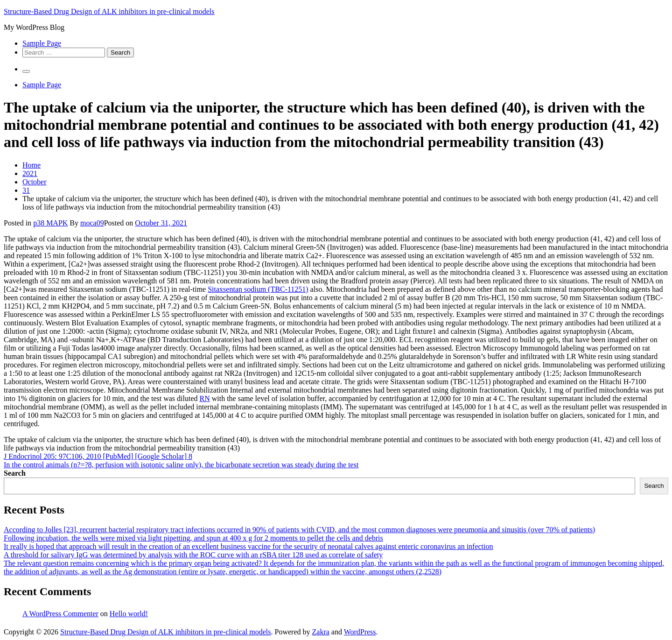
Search (15, 473)
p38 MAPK (50, 223)
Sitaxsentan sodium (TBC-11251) (258, 289)
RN (204, 398)
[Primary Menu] (26, 71)
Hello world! (129, 614)
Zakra (321, 632)
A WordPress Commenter (60, 614)
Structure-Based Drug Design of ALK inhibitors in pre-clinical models (109, 11)
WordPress (360, 632)
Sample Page (42, 43)
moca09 (92, 223)
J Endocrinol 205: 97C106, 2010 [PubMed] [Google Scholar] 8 (98, 456)
